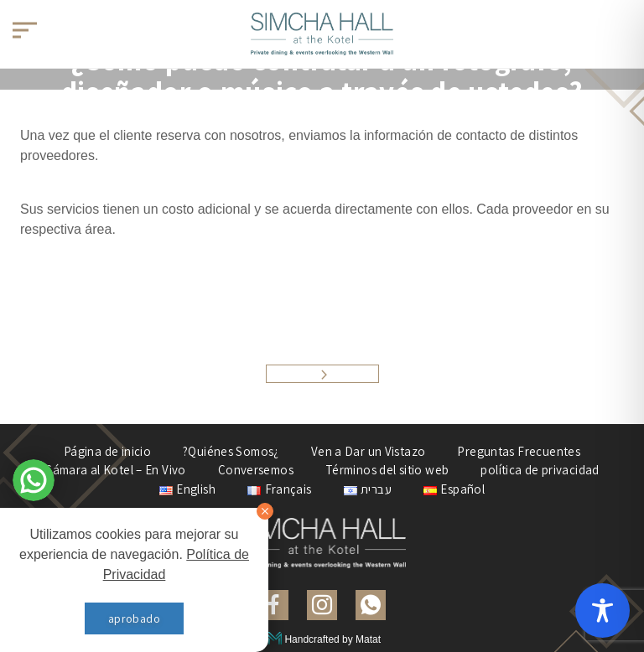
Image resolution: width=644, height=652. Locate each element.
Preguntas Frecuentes (519, 451)
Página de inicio (107, 451)
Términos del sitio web (387, 470)
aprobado (134, 618)
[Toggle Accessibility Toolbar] (602, 611)
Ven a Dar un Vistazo (369, 451)
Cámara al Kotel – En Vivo (115, 470)
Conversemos (256, 470)
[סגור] (265, 511)
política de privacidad (540, 470)
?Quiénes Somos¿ (231, 451)
